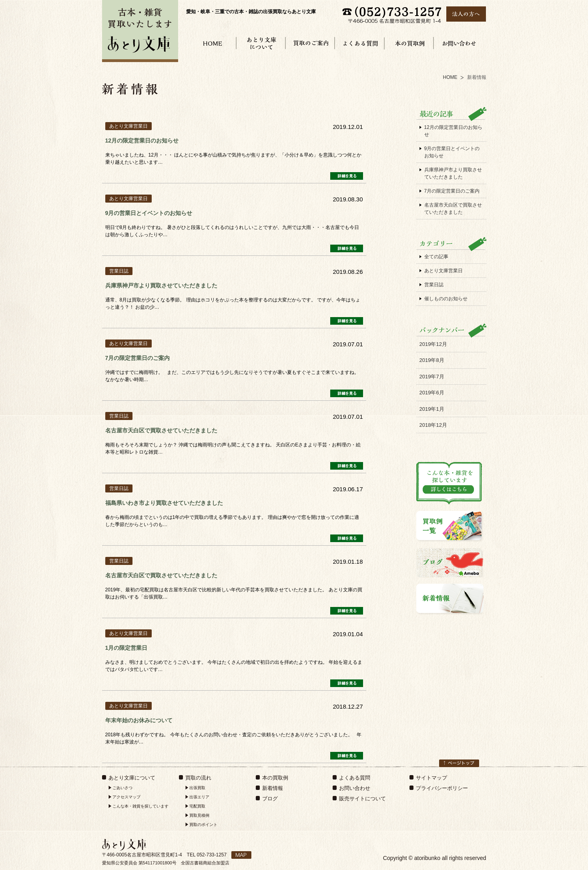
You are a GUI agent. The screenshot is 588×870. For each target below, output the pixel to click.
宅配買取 (197, 806)
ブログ (270, 799)
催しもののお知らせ (446, 299)
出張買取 (197, 788)
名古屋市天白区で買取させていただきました (453, 209)
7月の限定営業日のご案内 (452, 191)
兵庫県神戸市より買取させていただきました (453, 173)
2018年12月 (433, 425)
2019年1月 (432, 409)
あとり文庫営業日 (444, 271)
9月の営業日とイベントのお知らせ (452, 152)
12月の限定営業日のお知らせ (453, 131)
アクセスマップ (126, 797)
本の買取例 (275, 778)
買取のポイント (203, 825)
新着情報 (273, 788)
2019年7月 (432, 377)
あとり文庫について (132, 778)
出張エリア (199, 797)
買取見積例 (199, 815)
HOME (450, 77)
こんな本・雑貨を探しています (140, 806)
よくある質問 (355, 778)
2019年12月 (433, 344)
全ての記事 (436, 257)
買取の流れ (198, 778)
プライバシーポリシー (442, 788)
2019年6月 (432, 393)
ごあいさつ (122, 788)
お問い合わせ (355, 788)
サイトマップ (431, 778)
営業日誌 (434, 285)
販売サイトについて (362, 799)
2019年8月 (432, 360)
